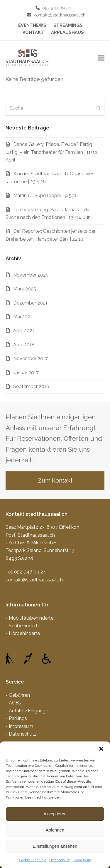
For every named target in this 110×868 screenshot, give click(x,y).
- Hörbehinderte (23, 633)
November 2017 (31, 359)
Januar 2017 (26, 373)
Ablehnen (55, 830)
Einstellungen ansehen (55, 846)
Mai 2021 (23, 317)
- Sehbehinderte (23, 626)
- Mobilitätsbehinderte (29, 618)
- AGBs (13, 703)
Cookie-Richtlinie (33, 860)
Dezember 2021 (30, 303)
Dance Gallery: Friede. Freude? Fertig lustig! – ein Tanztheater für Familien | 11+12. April (52, 152)
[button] (101, 749)
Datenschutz (60, 860)
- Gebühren (18, 695)
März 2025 (25, 289)
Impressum (82, 860)
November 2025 (31, 275)
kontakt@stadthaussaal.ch (60, 15)
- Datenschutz (21, 734)
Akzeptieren (55, 814)
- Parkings (16, 718)
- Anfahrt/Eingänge (27, 711)
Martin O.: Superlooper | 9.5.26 (45, 196)
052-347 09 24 (57, 8)
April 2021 (24, 331)
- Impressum (19, 726)
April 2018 (24, 345)
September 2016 (31, 386)
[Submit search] (99, 108)
